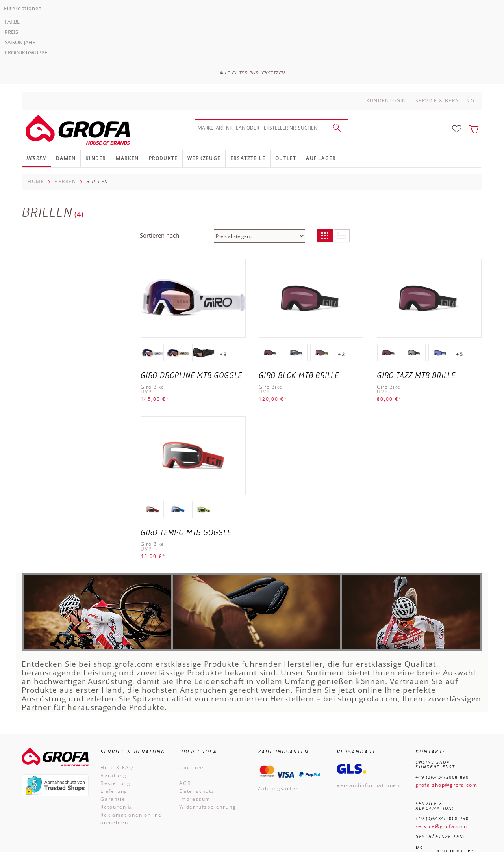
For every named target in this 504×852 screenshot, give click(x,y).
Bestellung (116, 691)
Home (36, 89)
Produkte (163, 66)
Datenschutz (197, 699)
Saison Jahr (42, 179)
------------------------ (208, 683)
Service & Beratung (445, 8)
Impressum (195, 707)
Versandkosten (472, 813)
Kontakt (283, 828)
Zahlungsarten (278, 696)
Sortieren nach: (160, 143)
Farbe (34, 159)
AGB (185, 691)
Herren (36, 66)
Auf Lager (321, 66)
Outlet (286, 66)
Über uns (192, 675)
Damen (66, 66)
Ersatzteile (248, 66)
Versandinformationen (368, 693)
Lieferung (114, 699)
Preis (33, 169)
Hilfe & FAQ (117, 675)
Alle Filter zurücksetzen (75, 210)
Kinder (96, 66)
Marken (127, 66)
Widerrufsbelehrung (208, 715)
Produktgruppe (48, 190)
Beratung (113, 683)
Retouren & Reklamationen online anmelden (131, 723)
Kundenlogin (386, 8)
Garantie (113, 707)
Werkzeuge (204, 66)
